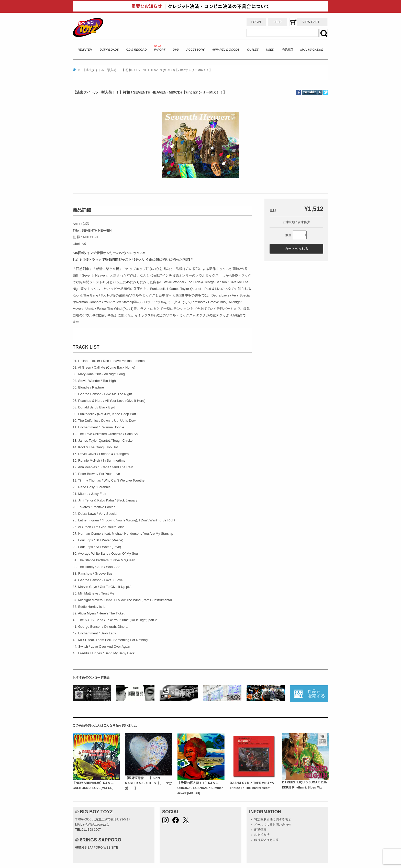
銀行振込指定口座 (266, 840)
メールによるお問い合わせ (273, 825)
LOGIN (256, 22)
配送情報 (260, 830)
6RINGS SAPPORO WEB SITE (97, 848)
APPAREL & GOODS (226, 50)
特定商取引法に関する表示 (273, 819)
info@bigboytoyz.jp (96, 825)
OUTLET (253, 50)
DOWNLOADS (109, 50)
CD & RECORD (136, 50)
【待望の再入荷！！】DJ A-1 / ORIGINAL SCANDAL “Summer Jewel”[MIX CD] (200, 788)
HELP (277, 22)
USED (270, 50)
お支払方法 (262, 835)
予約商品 (287, 50)
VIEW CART (311, 22)
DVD (176, 50)
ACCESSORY (196, 50)
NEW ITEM (85, 50)
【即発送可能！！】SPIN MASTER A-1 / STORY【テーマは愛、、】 (149, 783)
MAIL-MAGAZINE (312, 50)
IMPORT (160, 50)
